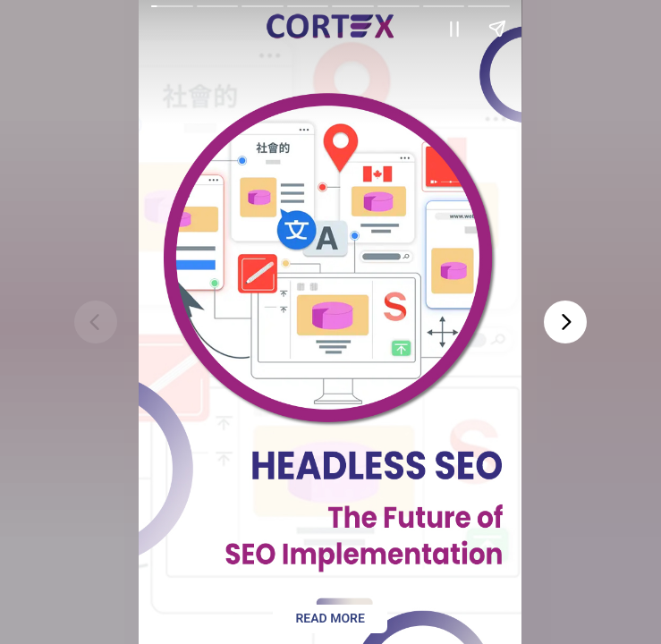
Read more (330, 619)
